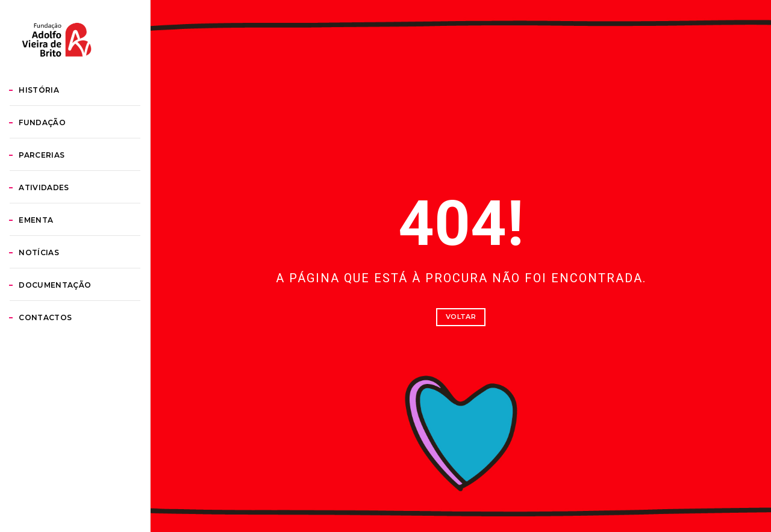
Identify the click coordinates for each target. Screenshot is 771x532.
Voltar (461, 317)
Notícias (53, 311)
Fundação (57, 181)
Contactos (60, 376)
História (53, 149)
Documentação (69, 344)
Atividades (58, 246)
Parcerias (56, 214)
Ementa (50, 279)
